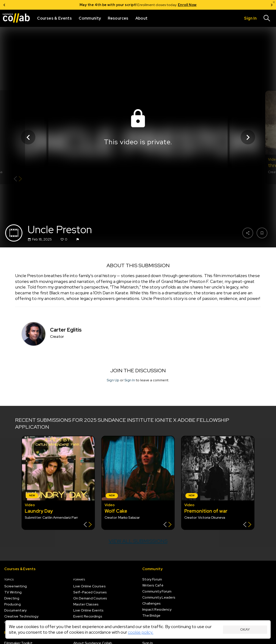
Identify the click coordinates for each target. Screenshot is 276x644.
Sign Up (113, 380)
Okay (245, 629)
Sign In (130, 380)
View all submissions (138, 541)
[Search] (267, 18)
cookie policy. (141, 632)
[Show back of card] (18, 179)
